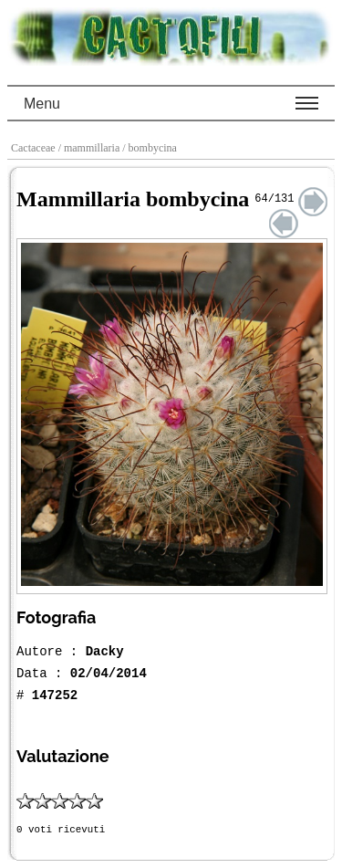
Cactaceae (35, 148)
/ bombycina (151, 148)
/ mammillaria (91, 148)
